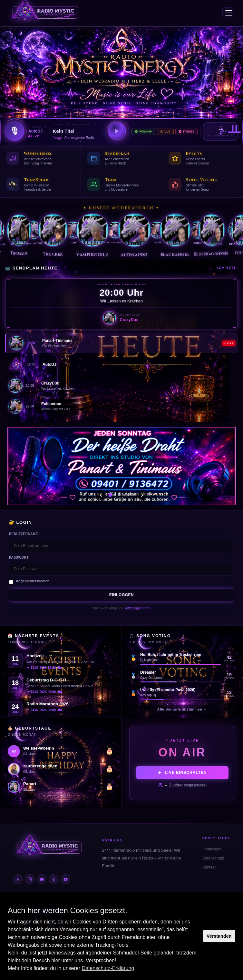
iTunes (186, 132)
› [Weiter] (142, 495)
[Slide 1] (110, 495)
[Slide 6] (133, 495)
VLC (165, 132)
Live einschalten (182, 773)
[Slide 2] (115, 495)
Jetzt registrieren (137, 608)
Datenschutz (213, 858)
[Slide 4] (124, 495)
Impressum (212, 849)
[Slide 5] (128, 495)
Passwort (19, 558)
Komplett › (227, 268)
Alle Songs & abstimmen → (182, 709)
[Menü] (229, 13)
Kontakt (209, 867)
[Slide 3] (119, 495)
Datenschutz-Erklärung (108, 968)
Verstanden (219, 936)
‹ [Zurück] (101, 495)
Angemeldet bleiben (33, 581)
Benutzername (24, 534)
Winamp (143, 132)
